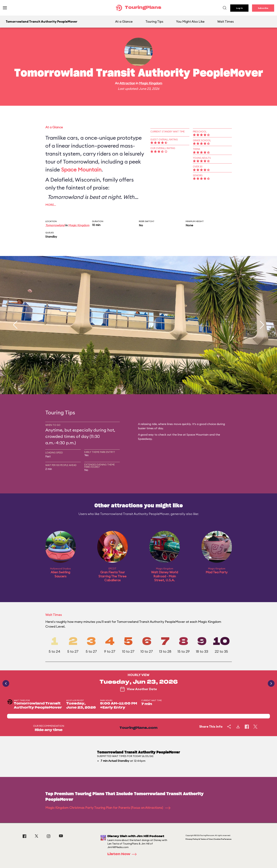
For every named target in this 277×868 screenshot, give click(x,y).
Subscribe (263, 8)
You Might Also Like (190, 21)
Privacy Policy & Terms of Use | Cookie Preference (209, 839)
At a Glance (124, 21)
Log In (239, 8)
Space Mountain (81, 170)
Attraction (127, 83)
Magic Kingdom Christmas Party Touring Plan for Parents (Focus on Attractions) (108, 808)
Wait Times (226, 21)
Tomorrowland (55, 225)
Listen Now (123, 854)
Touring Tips (154, 21)
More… (51, 205)
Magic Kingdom (151, 83)
